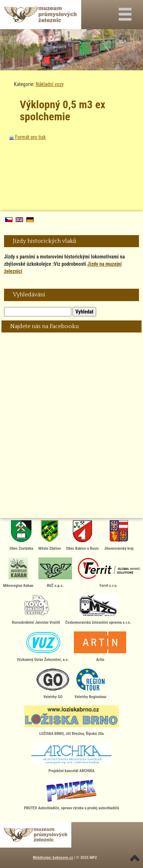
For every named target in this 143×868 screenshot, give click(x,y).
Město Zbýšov (50, 536)
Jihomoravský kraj (119, 536)
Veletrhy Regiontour (91, 684)
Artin (100, 647)
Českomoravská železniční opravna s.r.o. (98, 610)
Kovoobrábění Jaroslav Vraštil (36, 610)
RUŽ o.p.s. (55, 573)
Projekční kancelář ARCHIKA (72, 758)
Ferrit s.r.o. (109, 573)
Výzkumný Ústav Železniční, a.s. (43, 647)
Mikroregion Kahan (18, 573)
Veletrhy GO (53, 684)
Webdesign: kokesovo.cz (53, 858)
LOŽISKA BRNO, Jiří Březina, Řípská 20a (71, 721)
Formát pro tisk (27, 137)
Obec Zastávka (21, 536)
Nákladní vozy (50, 84)
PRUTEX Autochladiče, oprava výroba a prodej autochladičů (72, 795)
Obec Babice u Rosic (83, 536)
